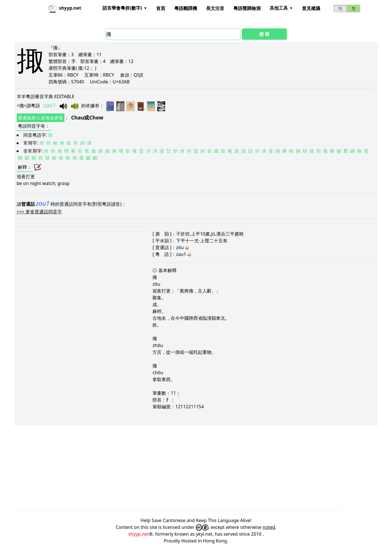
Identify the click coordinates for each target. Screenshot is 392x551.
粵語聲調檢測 (247, 8)
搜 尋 (264, 34)
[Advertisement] (185, 468)
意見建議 (311, 8)
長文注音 (215, 8)
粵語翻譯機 (186, 8)
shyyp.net (139, 534)
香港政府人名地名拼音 (41, 118)
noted (269, 527)
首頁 (161, 8)
